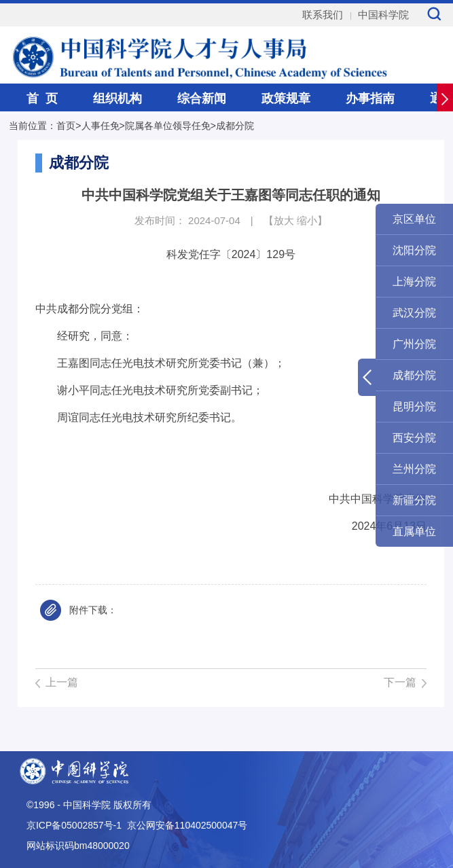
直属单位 (414, 531)
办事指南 (370, 98)
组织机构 (117, 98)
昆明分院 (414, 406)
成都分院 (235, 126)
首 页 (42, 98)
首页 (66, 126)
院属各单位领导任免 (168, 126)
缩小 (307, 220)
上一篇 (62, 682)
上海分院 (414, 282)
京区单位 (414, 219)
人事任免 (101, 126)
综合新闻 (202, 98)
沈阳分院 (414, 250)
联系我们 (323, 15)
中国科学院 (383, 15)
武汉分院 (414, 313)
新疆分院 (414, 500)
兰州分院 (414, 469)
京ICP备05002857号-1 (74, 825)
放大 (284, 220)
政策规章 (286, 98)
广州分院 (414, 344)
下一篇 (400, 682)
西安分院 (414, 438)
